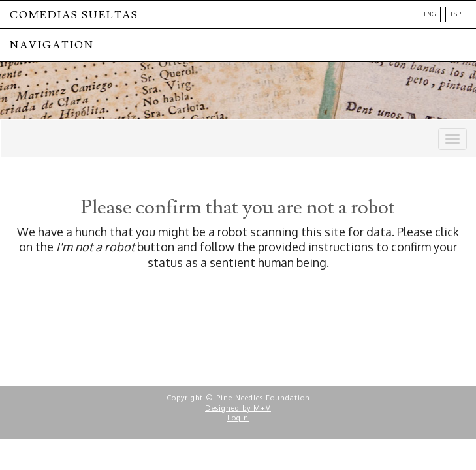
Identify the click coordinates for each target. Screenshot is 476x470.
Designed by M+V (238, 408)
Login (238, 418)
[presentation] (119, 311)
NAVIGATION (52, 45)
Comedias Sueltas (74, 15)
